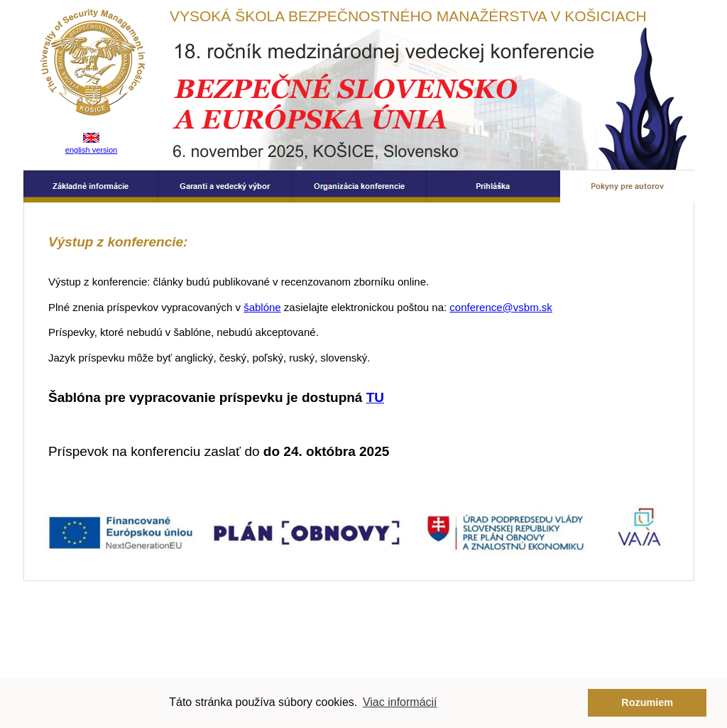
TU (375, 397)
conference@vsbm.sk (501, 307)
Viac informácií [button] (400, 702)
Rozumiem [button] (647, 702)
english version (91, 150)
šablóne (262, 307)
